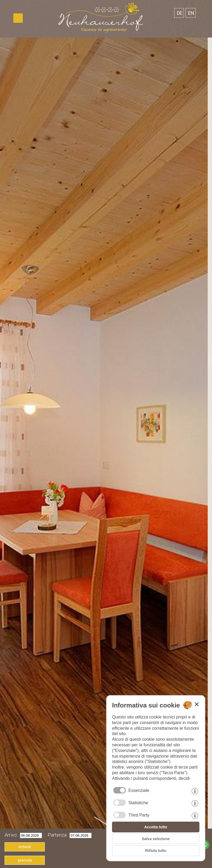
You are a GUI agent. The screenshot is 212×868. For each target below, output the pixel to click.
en (191, 13)
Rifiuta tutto (156, 851)
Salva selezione (156, 839)
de (180, 13)
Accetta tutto (156, 827)
